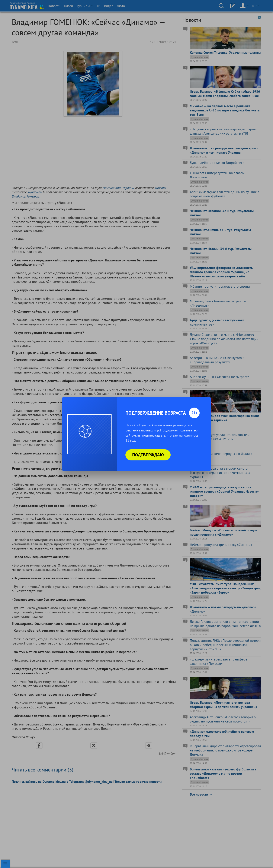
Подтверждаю (148, 455)
